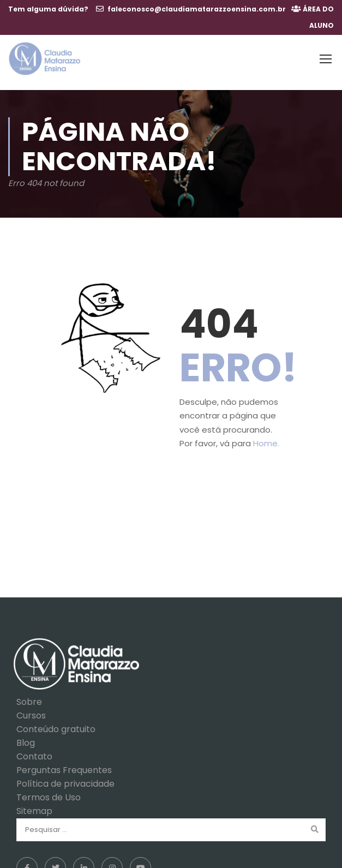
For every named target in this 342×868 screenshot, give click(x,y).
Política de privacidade (65, 779)
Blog (26, 738)
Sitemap (34, 806)
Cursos (31, 711)
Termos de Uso (49, 792)
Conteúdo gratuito (56, 724)
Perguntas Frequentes (64, 765)
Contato (34, 752)
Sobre (29, 697)
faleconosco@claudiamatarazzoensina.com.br (197, 9)
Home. (266, 438)
